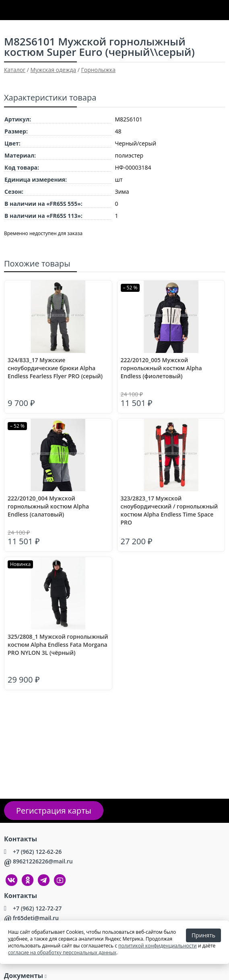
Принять (203, 935)
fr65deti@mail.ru (36, 918)
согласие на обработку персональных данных (62, 952)
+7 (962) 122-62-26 (37, 852)
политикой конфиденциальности (158, 946)
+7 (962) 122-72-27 (37, 908)
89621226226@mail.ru (43, 861)
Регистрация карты (54, 811)
